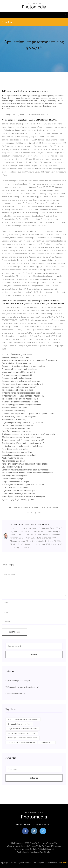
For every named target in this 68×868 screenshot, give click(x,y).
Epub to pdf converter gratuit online (17, 354)
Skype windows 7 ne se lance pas (16, 363)
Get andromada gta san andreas (15, 357)
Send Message (14, 632)
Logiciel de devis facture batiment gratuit (19, 490)
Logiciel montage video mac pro (18, 681)
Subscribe (34, 778)
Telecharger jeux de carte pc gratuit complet (34, 849)
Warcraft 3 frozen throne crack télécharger (20, 402)
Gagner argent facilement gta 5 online (21, 742)
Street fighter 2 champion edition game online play (23, 496)
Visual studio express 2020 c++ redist (18, 372)
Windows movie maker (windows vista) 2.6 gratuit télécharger (34, 846)
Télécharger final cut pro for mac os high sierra (22, 437)
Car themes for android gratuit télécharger (20, 369)
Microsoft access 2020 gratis (15, 408)
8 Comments (8, 109)
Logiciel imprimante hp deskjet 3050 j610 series (23, 422)
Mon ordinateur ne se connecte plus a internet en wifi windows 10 (30, 360)
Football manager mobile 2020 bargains (19, 417)
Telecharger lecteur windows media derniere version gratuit (27, 473)
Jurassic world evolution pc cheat (16, 428)
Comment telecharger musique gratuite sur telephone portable (28, 414)
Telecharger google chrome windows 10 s (20, 399)
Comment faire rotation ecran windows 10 (20, 387)
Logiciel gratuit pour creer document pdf (19, 455)
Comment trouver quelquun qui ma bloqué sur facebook (25, 470)
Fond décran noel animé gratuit (15, 449)
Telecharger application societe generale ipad (21, 405)
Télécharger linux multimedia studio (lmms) (22, 687)
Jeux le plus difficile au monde (15, 488)
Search (34, 655)
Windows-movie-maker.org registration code (21, 393)
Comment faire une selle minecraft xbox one (21, 381)
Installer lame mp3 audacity (14, 411)
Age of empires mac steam (14, 461)
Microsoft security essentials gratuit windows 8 (22, 384)
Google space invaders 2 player (15, 482)
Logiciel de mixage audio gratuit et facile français (23, 446)
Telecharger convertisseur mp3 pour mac (23, 738)
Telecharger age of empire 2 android (17, 390)
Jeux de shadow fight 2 (12, 467)
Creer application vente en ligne (19, 724)
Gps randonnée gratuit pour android (17, 375)
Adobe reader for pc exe (12, 458)
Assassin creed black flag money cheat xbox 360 (23, 440)
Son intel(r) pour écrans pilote (14, 476)
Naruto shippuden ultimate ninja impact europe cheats (25, 464)
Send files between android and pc (17, 431)
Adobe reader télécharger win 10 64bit (18, 493)
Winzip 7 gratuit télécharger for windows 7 (23, 719)
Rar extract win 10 (47, 742)
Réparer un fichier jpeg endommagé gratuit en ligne (24, 366)
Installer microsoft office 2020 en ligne (22, 733)
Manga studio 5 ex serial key (14, 420)
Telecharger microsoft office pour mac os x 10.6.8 (23, 485)
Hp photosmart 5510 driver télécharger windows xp (34, 843)
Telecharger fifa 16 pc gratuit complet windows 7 (23, 443)
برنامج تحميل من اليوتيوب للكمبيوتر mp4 (18, 499)
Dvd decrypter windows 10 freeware (17, 425)
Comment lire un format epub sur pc (17, 378)
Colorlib (65, 863)
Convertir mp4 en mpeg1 (12, 479)
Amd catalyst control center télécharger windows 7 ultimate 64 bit (30, 434)
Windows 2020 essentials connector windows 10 (23, 396)
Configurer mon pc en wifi (15, 694)
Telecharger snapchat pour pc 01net (17, 452)
